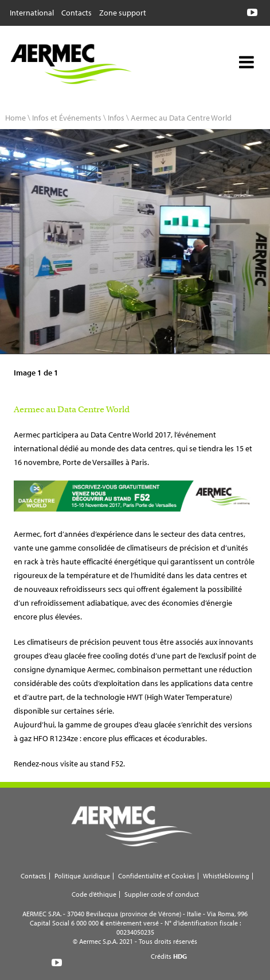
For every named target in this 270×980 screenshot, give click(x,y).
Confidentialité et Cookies (156, 876)
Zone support (123, 12)
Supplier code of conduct (162, 894)
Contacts (77, 12)
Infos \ (118, 118)
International (32, 12)
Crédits (169, 956)
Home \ (18, 118)
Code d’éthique (94, 894)
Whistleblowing (226, 876)
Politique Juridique (82, 876)
